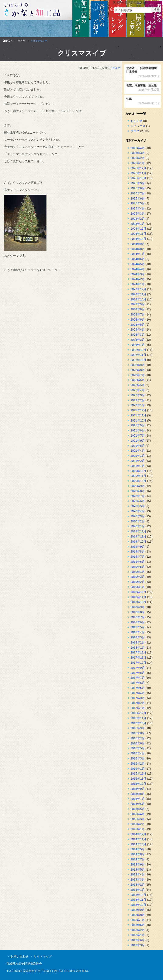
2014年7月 (138, 859)
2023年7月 (138, 314)
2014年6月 (138, 864)
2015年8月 (138, 794)
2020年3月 (138, 516)
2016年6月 (138, 743)
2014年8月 (138, 854)
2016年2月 (138, 764)
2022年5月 (138, 385)
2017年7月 (138, 678)
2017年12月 (138, 652)
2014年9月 (138, 849)
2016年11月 (138, 718)
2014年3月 (138, 879)
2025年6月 (138, 198)
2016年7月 (138, 738)
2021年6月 (138, 441)
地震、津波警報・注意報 (143, 88)
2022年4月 (138, 390)
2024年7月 (138, 254)
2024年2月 (138, 279)
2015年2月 (138, 824)
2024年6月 (138, 259)
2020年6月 (138, 501)
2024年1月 (138, 284)
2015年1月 (138, 829)
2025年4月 (138, 208)
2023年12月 (138, 289)
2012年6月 (138, 940)
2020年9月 (138, 486)
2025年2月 (138, 219)
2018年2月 (138, 642)
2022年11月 (138, 355)
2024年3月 (138, 274)
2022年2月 (138, 400)
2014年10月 (138, 844)
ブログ (21, 41)
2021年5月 (138, 446)
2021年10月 (138, 420)
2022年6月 (138, 380)
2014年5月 (138, 870)
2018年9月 (138, 607)
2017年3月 (138, 698)
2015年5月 (138, 809)
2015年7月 (138, 799)
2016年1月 (138, 769)
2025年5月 (138, 203)
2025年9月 (138, 183)
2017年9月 (138, 668)
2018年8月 (138, 612)
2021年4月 (138, 451)
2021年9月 (138, 425)
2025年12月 (138, 168)
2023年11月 (138, 294)
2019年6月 (138, 562)
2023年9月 (138, 304)
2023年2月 (138, 340)
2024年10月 (138, 239)
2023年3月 (138, 335)
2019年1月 (138, 587)
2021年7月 (138, 436)
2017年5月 (138, 688)
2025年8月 (138, 188)
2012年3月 (138, 945)
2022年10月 (138, 360)
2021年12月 (138, 410)
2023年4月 (138, 329)
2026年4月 (138, 148)
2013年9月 (138, 910)
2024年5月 (138, 264)
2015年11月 (138, 779)
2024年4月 (138, 269)
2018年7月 (138, 617)
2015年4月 (138, 814)
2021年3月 (138, 456)
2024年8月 (138, 249)
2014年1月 (138, 890)
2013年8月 (138, 915)
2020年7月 (138, 496)
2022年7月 (138, 375)
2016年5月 (138, 748)
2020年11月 (138, 476)
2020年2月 (138, 521)
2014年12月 (138, 834)
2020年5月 (138, 506)
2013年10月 (138, 905)
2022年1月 (138, 405)
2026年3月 (138, 153)
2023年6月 (138, 320)
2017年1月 (138, 708)
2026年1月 (138, 163)
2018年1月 (138, 648)
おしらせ (136, 121)
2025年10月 (138, 178)
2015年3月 (138, 819)
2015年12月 (138, 773)
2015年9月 (138, 789)
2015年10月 (138, 784)
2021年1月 (138, 466)
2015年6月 (138, 804)
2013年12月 (138, 895)
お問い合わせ (20, 956)
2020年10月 (138, 481)
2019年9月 (138, 547)
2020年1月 (138, 526)
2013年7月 (138, 920)
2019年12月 (138, 531)
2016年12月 (138, 713)
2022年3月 (138, 395)
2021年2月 (138, 461)
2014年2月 (138, 885)
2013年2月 (138, 930)
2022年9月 (138, 365)
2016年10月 (138, 723)
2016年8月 (138, 733)
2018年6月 (138, 622)
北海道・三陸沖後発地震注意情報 (143, 73)
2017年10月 (138, 663)
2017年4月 (138, 693)
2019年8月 (138, 551)
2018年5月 (138, 627)
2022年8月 (138, 370)
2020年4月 (138, 511)
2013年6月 (138, 925)
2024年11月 (138, 234)
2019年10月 (138, 542)
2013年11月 (138, 900)
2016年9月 (138, 728)
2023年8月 (138, 309)
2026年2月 (138, 158)
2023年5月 (138, 325)
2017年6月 (138, 683)
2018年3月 (138, 637)
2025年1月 (138, 224)
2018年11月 (138, 597)
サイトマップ (43, 956)
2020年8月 (138, 491)
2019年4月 (138, 572)
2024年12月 (138, 229)
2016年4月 (138, 753)
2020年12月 (138, 471)
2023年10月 (138, 299)
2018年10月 (138, 602)
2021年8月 (138, 430)
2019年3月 (138, 577)
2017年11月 (138, 658)
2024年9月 (138, 244)
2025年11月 (138, 173)
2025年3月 (138, 214)
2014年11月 (138, 839)
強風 (143, 101)
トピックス (138, 126)
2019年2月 (138, 582)
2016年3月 (138, 758)
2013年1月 (138, 935)
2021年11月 (138, 415)
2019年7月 (138, 557)
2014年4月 (138, 874)
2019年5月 (138, 567)
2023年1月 (138, 345)
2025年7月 (138, 193)
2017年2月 (138, 703)
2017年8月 (138, 673)
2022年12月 (138, 350)
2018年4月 (138, 632)
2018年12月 (138, 592)
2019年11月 (138, 536)
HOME (8, 41)
